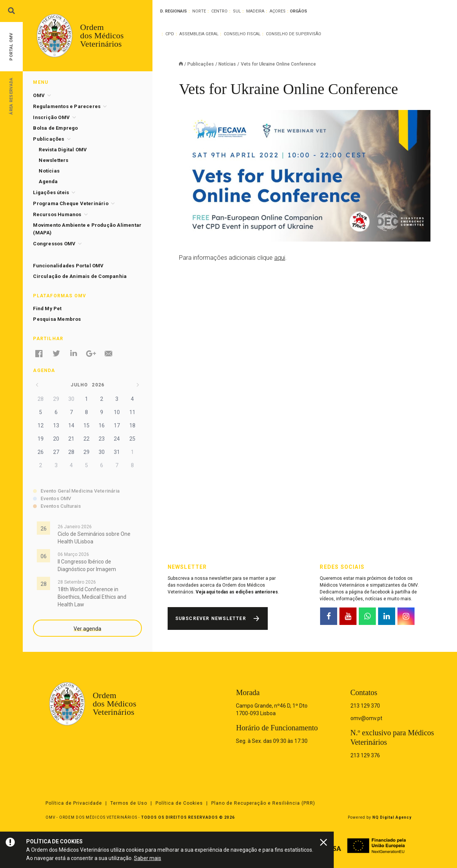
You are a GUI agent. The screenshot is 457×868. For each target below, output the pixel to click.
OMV (39, 95)
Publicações (201, 64)
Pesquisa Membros (57, 319)
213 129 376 (365, 755)
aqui (280, 258)
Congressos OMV (54, 244)
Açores (278, 11)
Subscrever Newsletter (211, 618)
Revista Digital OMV (63, 150)
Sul (237, 11)
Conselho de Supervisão (294, 34)
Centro (219, 11)
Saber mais (148, 858)
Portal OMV (11, 47)
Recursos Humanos (57, 214)
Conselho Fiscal (242, 34)
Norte (199, 11)
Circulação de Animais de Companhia (80, 276)
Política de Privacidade (74, 803)
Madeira (255, 11)
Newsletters (53, 160)
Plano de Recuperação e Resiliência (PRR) (263, 803)
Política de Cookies (179, 803)
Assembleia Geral (199, 34)
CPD (170, 34)
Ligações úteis (51, 192)
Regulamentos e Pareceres (67, 106)
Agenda (48, 181)
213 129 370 (365, 706)
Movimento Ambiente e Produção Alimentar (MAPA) (87, 229)
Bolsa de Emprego (55, 128)
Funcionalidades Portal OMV (68, 266)
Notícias (227, 64)
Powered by (380, 817)
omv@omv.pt (366, 718)
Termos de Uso (129, 803)
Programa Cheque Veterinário (71, 203)
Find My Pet (47, 308)
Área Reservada (11, 96)
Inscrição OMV (51, 117)
